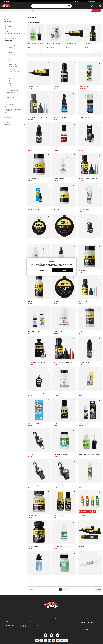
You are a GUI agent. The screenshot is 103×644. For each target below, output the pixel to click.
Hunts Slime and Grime (59, 577)
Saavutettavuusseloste (26, 622)
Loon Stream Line (58, 424)
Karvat (15, 59)
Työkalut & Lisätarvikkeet (14, 102)
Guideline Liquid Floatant (59, 332)
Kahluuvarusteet (14, 113)
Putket (9, 81)
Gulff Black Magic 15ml (33, 148)
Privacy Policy (49, 265)
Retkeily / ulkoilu (43, 11)
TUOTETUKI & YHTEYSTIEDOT (24, 626)
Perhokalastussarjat (10, 29)
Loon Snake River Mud (59, 301)
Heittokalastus (13, 19)
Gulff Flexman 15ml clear (34, 209)
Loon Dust (30, 301)
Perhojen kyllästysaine (15, 69)
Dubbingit (10, 48)
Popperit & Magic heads (13, 78)
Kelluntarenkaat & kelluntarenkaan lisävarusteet (14, 110)
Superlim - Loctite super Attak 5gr (61, 117)
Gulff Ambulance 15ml (84, 87)
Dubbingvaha (13, 64)
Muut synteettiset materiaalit (14, 76)
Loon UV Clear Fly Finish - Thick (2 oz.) (37, 393)
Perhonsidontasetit (11, 97)
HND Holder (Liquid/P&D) (59, 485)
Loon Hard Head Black (33, 546)
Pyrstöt (9, 83)
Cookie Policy (61, 265)
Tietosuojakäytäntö (9, 625)
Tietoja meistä (40, 622)
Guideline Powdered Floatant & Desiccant (63, 393)
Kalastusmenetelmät (10, 14)
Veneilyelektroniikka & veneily (19, 11)
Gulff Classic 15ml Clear (84, 362)
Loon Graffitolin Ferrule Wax (34, 240)
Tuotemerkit (88, 11)
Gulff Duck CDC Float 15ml (34, 332)
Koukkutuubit (11, 74)
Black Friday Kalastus (83, 629)
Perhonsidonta (25, 14)
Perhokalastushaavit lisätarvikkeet (14, 115)
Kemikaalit (15, 62)
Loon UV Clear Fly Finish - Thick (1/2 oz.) (88, 179)
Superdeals (96, 11)
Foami (9, 50)
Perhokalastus (18, 14)
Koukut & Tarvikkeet (14, 104)
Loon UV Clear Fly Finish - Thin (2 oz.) (37, 362)
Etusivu (4, 14)
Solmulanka (10, 88)
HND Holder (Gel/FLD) (33, 454)
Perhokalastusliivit (9, 107)
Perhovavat (14, 24)
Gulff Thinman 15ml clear (85, 148)
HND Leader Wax (83, 485)
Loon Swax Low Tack (84, 332)
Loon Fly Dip (56, 209)
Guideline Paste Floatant (84, 209)
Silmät (9, 86)
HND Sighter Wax (83, 516)
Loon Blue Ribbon (32, 179)
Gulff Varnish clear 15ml (84, 240)
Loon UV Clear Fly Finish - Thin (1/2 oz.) (37, 117)
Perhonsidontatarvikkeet (15, 100)
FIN (7, 1)
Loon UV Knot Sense (71, 44)
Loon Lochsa (88, 44)
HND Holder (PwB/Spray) (34, 485)
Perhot (14, 36)
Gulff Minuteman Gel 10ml (34, 424)
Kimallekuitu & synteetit (13, 71)
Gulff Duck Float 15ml (84, 424)
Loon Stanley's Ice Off (59, 240)
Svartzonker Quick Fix (84, 117)
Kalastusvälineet (6, 11)
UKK (38, 625)
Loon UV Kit (82, 546)
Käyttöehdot (7, 622)
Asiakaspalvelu (76, 1)
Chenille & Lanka (12, 45)
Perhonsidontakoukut (11, 93)
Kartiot (9, 57)
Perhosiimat (14, 31)
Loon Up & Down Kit (58, 516)
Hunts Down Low (32, 577)
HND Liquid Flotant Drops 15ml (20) (62, 546)
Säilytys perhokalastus (14, 38)
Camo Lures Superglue (84, 577)
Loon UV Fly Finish (83, 301)
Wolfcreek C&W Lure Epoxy (54, 44)
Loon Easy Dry (82, 270)
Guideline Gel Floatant (59, 179)
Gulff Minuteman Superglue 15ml (86, 393)
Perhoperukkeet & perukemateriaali (14, 33)
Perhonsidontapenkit (11, 95)
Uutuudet (80, 11)
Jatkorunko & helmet (13, 55)
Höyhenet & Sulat (15, 52)
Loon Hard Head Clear (33, 516)
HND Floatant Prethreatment (60, 454)
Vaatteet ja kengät (32, 11)
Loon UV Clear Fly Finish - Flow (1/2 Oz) (63, 362)
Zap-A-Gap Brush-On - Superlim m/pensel (36, 44)
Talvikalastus (13, 125)
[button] (91, 1)
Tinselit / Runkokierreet (13, 90)
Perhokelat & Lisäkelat (14, 26)
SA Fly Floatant (57, 148)
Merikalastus (13, 122)
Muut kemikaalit (13, 67)
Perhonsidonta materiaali (34, 14)
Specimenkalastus (13, 117)
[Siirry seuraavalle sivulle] (98, 589)
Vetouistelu (13, 120)
